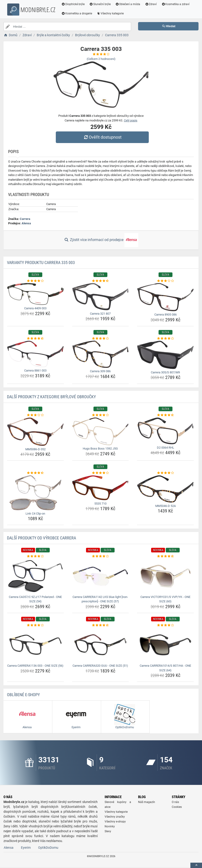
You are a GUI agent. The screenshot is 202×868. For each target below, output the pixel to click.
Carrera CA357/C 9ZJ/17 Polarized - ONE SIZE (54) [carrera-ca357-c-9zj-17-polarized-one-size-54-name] (35, 599)
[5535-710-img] (101, 488)
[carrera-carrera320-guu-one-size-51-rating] (101, 625)
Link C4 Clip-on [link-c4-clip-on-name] (35, 514)
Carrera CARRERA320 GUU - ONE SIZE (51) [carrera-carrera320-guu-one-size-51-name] (100, 666)
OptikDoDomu (48, 848)
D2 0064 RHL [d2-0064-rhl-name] (166, 448)
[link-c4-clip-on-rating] (35, 473)
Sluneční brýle (100, 4)
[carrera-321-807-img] (101, 297)
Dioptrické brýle (73, 4)
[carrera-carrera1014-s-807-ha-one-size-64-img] (165, 645)
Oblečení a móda (128, 4)
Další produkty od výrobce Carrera (41, 538)
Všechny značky (115, 817)
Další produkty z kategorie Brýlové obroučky (51, 397)
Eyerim (26, 848)
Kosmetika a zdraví (175, 4)
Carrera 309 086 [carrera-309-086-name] (100, 371)
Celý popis (131, 120)
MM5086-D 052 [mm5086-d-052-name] (35, 449)
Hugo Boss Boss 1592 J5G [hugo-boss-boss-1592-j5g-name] (100, 449)
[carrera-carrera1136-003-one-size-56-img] (35, 645)
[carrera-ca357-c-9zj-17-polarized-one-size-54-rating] (35, 556)
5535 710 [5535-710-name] (100, 504)
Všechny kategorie (110, 13)
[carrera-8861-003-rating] (35, 339)
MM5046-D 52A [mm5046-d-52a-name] (166, 506)
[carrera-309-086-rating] (101, 339)
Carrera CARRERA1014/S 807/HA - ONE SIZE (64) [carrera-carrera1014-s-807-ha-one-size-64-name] (165, 668)
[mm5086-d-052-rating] (35, 415)
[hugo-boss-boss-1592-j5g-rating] (101, 415)
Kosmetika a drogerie (77, 13)
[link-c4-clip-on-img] (35, 493)
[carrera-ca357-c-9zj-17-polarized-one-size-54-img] (35, 576)
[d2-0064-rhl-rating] (165, 415)
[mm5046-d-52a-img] (165, 489)
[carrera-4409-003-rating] (35, 281)
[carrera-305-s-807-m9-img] (165, 355)
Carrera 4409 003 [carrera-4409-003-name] (35, 308)
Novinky (110, 826)
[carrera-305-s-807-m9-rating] (165, 339)
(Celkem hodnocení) (101, 59)
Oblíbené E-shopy (23, 695)
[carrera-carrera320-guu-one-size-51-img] (101, 645)
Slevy (108, 831)
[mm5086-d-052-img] (35, 432)
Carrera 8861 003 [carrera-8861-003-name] (35, 370)
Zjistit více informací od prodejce (101, 240)
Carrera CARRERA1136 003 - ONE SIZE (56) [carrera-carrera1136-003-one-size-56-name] (35, 666)
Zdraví (151, 4)
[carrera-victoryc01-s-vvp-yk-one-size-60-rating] (165, 556)
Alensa (26, 223)
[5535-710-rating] (101, 473)
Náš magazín (147, 802)
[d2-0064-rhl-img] (165, 431)
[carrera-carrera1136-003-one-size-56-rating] (35, 625)
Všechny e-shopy (115, 822)
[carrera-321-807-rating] (101, 281)
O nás (175, 802)
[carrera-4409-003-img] (35, 294)
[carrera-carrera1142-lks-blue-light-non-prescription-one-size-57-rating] (101, 556)
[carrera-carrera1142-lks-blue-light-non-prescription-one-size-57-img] (101, 576)
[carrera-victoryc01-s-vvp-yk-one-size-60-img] (165, 576)
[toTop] (196, 865)
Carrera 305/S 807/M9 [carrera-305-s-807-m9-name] (165, 372)
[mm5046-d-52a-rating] (165, 473)
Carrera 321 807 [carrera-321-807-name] (100, 314)
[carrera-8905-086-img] (165, 297)
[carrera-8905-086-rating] (165, 281)
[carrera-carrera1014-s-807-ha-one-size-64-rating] (165, 625)
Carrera (25, 219)
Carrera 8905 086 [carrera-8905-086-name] (166, 315)
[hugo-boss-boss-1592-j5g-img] (101, 431)
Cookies (177, 807)
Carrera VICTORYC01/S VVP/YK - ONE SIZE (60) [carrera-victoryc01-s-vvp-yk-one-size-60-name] (165, 599)
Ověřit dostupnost (102, 137)
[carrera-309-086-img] (101, 354)
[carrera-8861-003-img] (35, 354)
